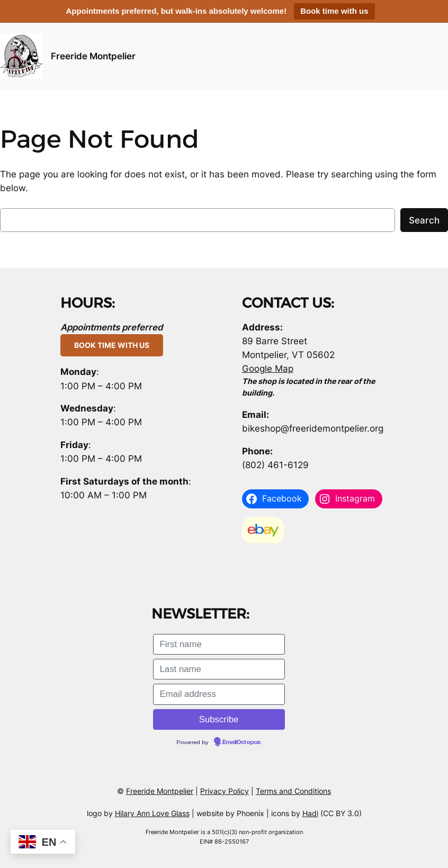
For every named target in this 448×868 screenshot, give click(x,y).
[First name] (219, 644)
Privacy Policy (225, 791)
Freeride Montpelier (93, 56)
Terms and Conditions (293, 791)
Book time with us (334, 11)
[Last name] (219, 669)
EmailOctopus (241, 742)
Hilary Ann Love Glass (152, 813)
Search (424, 220)
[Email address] (219, 694)
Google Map (268, 369)
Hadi (310, 813)
